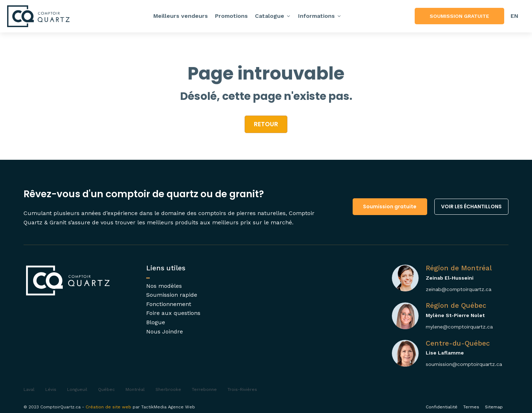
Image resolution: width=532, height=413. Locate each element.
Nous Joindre (165, 332)
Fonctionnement (169, 304)
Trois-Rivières (242, 389)
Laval (29, 389)
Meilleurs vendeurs (181, 16)
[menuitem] (515, 16)
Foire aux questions (173, 313)
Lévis (51, 389)
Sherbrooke (168, 389)
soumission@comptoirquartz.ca (464, 364)
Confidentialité (442, 407)
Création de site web (108, 407)
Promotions (231, 16)
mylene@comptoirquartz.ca (459, 327)
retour (266, 124)
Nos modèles (164, 286)
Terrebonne (204, 389)
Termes (471, 407)
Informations (320, 16)
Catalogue (273, 16)
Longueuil (77, 389)
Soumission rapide (172, 295)
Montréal (135, 389)
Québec (106, 389)
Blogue (156, 322)
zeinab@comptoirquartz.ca (459, 289)
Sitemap (494, 407)
